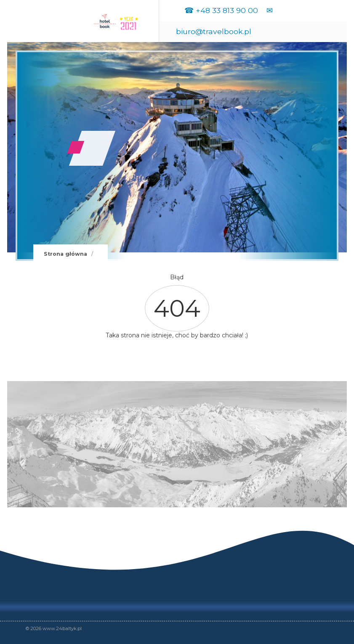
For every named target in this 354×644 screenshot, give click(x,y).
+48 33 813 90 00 (227, 10)
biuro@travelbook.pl (214, 31)
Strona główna (65, 254)
